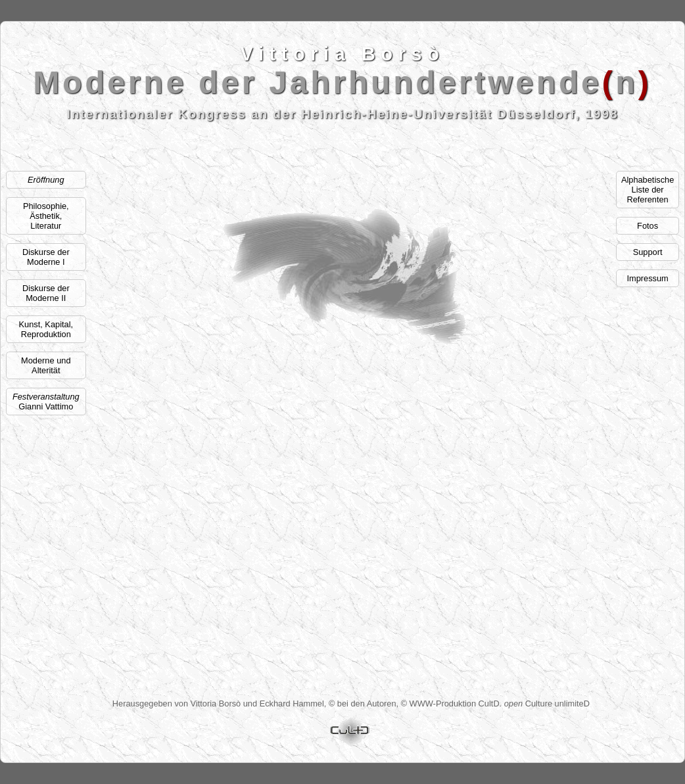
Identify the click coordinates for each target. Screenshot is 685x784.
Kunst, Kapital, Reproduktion (46, 329)
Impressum (647, 278)
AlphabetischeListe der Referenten (648, 190)
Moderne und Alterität (46, 365)
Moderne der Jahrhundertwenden (343, 83)
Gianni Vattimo (46, 402)
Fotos (648, 226)
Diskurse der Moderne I (46, 257)
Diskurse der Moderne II (46, 293)
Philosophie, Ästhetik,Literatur (46, 216)
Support (648, 252)
